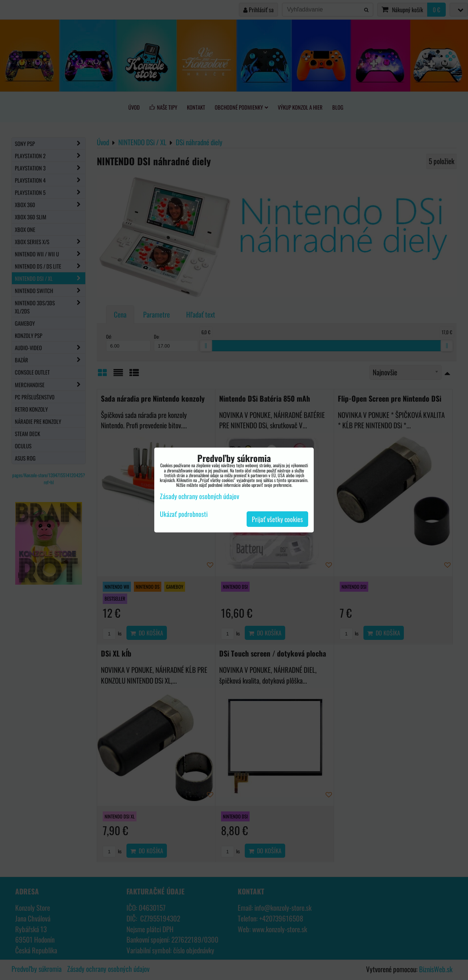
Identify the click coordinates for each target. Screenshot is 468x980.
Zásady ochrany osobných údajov (200, 496)
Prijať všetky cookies (277, 519)
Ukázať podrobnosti (184, 514)
